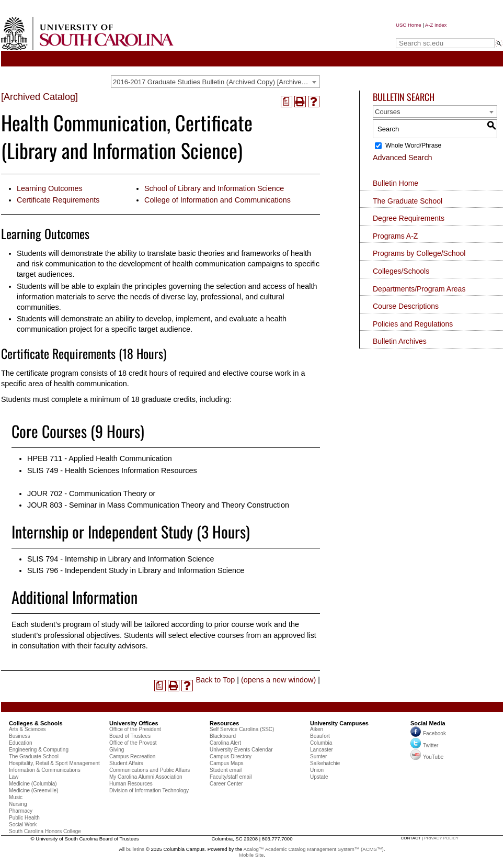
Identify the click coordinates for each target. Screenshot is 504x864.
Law (14, 777)
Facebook (434, 734)
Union (317, 770)
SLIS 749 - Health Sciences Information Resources (112, 470)
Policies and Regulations (413, 324)
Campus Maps (226, 763)
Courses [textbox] (387, 112)
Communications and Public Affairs (150, 770)
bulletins (135, 849)
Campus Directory (231, 756)
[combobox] (215, 82)
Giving (117, 750)
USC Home (409, 25)
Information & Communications (45, 770)
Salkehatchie (325, 763)
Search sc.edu (422, 33)
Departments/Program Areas (419, 289)
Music (16, 797)
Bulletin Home (396, 183)
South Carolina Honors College (45, 831)
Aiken (317, 729)
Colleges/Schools (401, 271)
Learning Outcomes (50, 188)
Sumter (318, 756)
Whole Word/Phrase (413, 145)
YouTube (427, 757)
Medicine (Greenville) (33, 790)
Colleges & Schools (36, 723)
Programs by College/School (419, 253)
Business (20, 736)
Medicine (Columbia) (33, 784)
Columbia (321, 743)
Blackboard (223, 736)
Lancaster (322, 750)
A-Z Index (436, 25)
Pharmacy (21, 811)
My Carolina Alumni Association (146, 777)
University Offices (134, 723)
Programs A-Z (395, 236)
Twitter (424, 745)
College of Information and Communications (217, 200)
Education (20, 743)
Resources (224, 723)
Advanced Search (403, 158)
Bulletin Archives (400, 341)
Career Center (226, 784)
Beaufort (320, 736)
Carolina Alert (225, 743)
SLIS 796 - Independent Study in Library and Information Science (136, 570)
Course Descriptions (406, 306)
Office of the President (135, 729)
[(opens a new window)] (287, 102)
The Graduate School (408, 201)
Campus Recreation (132, 756)
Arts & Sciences (27, 729)
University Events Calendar (241, 750)
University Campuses (339, 723)
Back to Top (215, 680)
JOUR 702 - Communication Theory (87, 493)
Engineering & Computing (39, 750)
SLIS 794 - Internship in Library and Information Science (121, 559)
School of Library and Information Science (214, 188)
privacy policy (441, 838)
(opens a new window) (278, 680)
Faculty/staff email (231, 777)
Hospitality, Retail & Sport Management (54, 763)
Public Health (24, 818)
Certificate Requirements (58, 200)
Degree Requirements (409, 218)
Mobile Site (251, 855)
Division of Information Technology (149, 790)
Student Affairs (126, 763)
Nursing (18, 804)
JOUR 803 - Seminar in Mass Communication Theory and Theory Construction (158, 505)
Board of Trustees (130, 736)
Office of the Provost (133, 743)
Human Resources (131, 784)
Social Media (428, 723)
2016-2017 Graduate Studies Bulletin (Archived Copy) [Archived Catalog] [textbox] (216, 82)
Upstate (319, 777)
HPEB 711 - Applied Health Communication (100, 458)
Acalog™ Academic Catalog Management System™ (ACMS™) (314, 849)
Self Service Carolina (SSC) (242, 729)
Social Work (23, 824)
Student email (226, 770)
